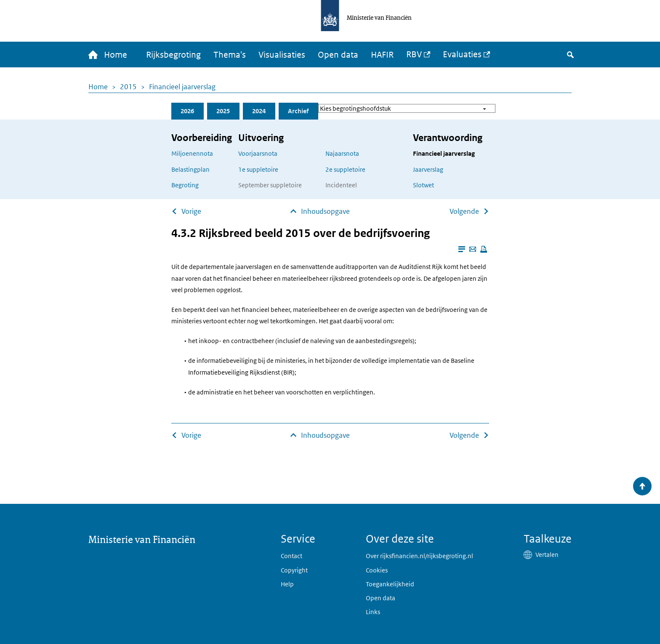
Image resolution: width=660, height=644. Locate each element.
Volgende (464, 211)
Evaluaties (462, 54)
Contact (291, 556)
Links (373, 612)
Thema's (230, 55)
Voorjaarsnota (258, 153)
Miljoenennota (192, 153)
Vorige (191, 211)
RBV (414, 54)
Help (287, 584)
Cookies (377, 570)
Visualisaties (282, 55)
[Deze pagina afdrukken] (484, 249)
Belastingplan (190, 169)
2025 (223, 111)
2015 (128, 87)
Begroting (185, 185)
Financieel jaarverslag (182, 87)
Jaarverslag (428, 169)
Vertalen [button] (547, 555)
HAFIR (382, 55)
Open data (338, 55)
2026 (187, 111)
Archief (298, 111)
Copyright (294, 570)
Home (98, 87)
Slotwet (423, 185)
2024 (259, 111)
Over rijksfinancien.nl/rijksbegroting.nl (419, 556)
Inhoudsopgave (325, 211)
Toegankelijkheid (390, 584)
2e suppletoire (345, 169)
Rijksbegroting (173, 55)
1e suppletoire (258, 169)
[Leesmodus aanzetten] (462, 249)
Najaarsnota (342, 153)
